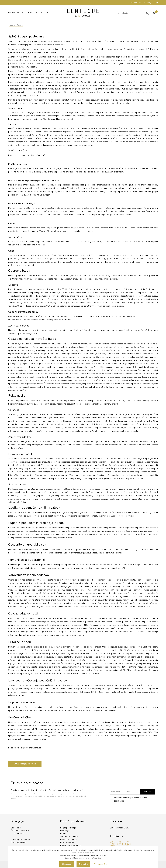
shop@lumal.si (72, 211)
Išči (118, 13)
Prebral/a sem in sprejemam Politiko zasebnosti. (128, 799)
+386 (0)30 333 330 (22, 840)
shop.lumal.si (52, 181)
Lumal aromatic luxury (119, 828)
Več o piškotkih (100, 864)
